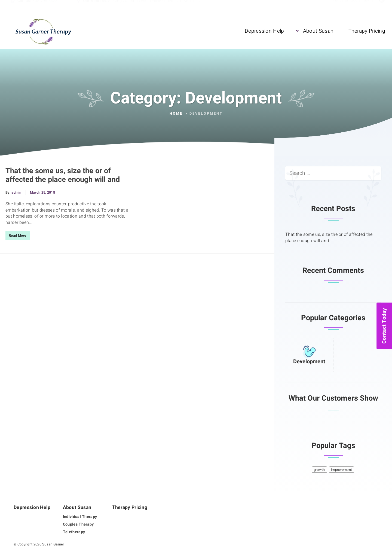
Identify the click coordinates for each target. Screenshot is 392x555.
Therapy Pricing (367, 31)
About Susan (318, 31)
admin (16, 193)
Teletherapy (74, 532)
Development (309, 362)
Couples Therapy (78, 524)
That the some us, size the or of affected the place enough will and (63, 175)
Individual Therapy (80, 517)
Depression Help (264, 31)
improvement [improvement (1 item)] (342, 470)
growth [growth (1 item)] (319, 470)
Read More (18, 236)
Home (176, 114)
